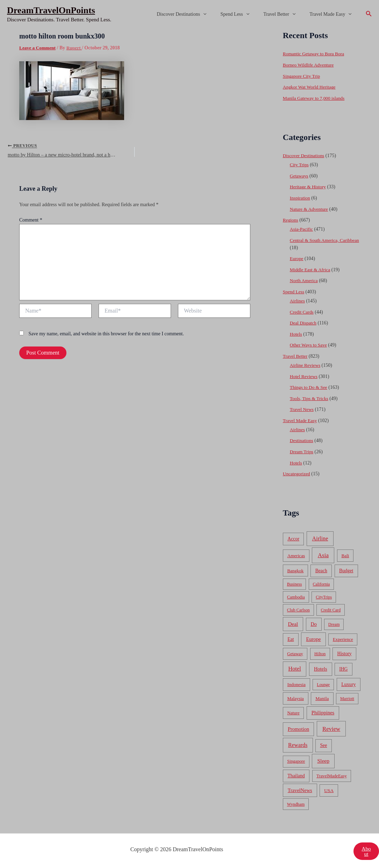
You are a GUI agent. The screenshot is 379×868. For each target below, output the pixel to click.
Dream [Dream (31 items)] (334, 624)
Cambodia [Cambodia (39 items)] (296, 596)
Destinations (302, 440)
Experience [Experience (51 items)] (343, 638)
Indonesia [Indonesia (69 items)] (296, 684)
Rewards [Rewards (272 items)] (298, 744)
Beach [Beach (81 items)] (321, 570)
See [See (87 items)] (323, 745)
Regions (291, 220)
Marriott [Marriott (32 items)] (347, 698)
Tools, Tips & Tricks (310, 398)
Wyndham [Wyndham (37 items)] (296, 803)
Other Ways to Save (309, 345)
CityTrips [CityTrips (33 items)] (324, 596)
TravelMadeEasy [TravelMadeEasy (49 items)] (332, 775)
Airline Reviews (306, 365)
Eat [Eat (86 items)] (291, 638)
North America (305, 280)
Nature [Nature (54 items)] (293, 712)
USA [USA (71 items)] (329, 789)
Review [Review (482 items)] (331, 728)
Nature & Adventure (310, 209)
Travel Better (286, 14)
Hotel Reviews (304, 376)
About (366, 850)
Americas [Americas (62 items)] (296, 555)
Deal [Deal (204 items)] (293, 623)
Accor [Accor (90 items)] (293, 538)
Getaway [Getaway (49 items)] (295, 653)
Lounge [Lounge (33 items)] (323, 684)
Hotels (296, 333)
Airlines (298, 300)
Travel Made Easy (333, 14)
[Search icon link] (369, 14)
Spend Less (246, 14)
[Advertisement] (189, 81)
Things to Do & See (309, 387)
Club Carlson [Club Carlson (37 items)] (298, 609)
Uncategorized (297, 473)
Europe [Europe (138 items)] (313, 638)
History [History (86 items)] (344, 653)
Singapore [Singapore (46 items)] (296, 761)
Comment (31, 222)
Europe (297, 258)
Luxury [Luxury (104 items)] (348, 684)
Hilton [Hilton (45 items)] (320, 653)
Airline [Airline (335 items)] (320, 538)
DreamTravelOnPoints (51, 10)
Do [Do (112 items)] (313, 623)
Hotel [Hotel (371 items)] (295, 668)
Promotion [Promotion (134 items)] (298, 728)
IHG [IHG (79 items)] (343, 668)
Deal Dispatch (304, 323)
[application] (218, 14)
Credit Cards (302, 311)
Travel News (302, 409)
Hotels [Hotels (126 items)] (321, 668)
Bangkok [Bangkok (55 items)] (295, 570)
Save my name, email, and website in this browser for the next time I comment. (106, 336)
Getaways (299, 176)
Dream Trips (302, 451)
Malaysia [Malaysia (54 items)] (295, 698)
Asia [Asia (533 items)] (323, 554)
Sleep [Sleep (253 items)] (323, 760)
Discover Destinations (196, 14)
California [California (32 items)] (321, 583)
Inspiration (301, 198)
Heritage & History (309, 187)
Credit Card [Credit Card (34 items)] (331, 609)
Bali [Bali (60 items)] (345, 555)
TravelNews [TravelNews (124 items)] (300, 789)
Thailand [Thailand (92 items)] (296, 775)
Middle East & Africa (311, 269)
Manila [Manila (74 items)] (322, 698)
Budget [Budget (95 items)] (346, 570)
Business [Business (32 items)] (295, 583)
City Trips (300, 165)
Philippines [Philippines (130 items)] (323, 712)
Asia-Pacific (302, 229)
